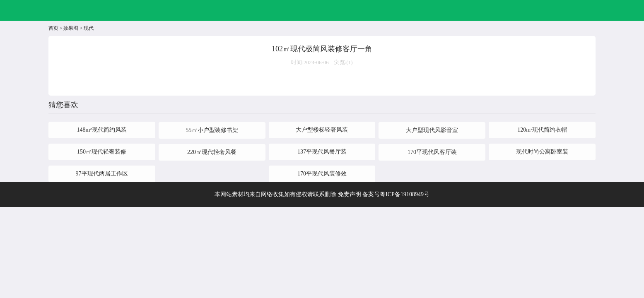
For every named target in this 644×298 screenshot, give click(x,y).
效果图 (71, 28)
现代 (89, 28)
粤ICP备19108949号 (405, 194)
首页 (53, 28)
